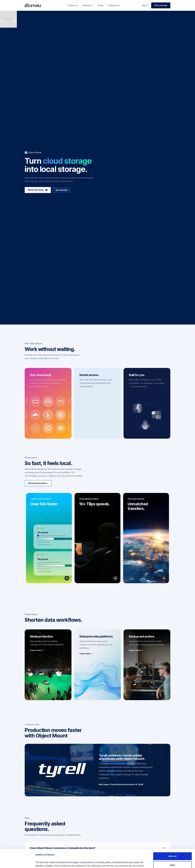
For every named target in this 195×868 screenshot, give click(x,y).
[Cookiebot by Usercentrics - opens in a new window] (17, 863)
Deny (173, 848)
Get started (161, 5)
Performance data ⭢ (38, 483)
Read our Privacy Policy (47, 855)
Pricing (100, 5)
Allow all (173, 839)
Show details (42, 863)
